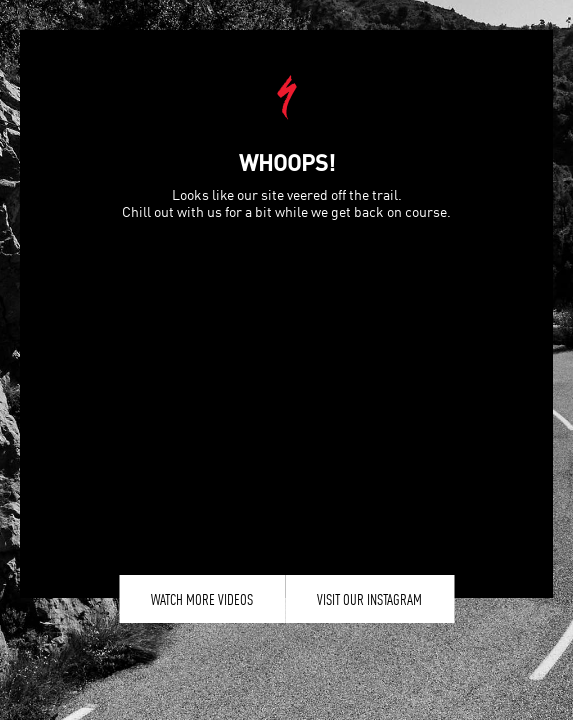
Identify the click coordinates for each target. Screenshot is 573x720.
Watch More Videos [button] (202, 599)
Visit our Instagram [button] (369, 599)
